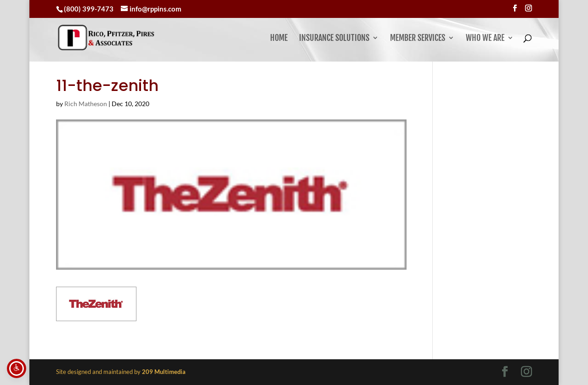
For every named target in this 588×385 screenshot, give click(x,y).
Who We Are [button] (485, 39)
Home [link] (279, 39)
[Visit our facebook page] (515, 8)
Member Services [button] (418, 39)
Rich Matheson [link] (86, 104)
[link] (132, 37)
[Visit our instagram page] (529, 8)
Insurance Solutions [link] (334, 39)
